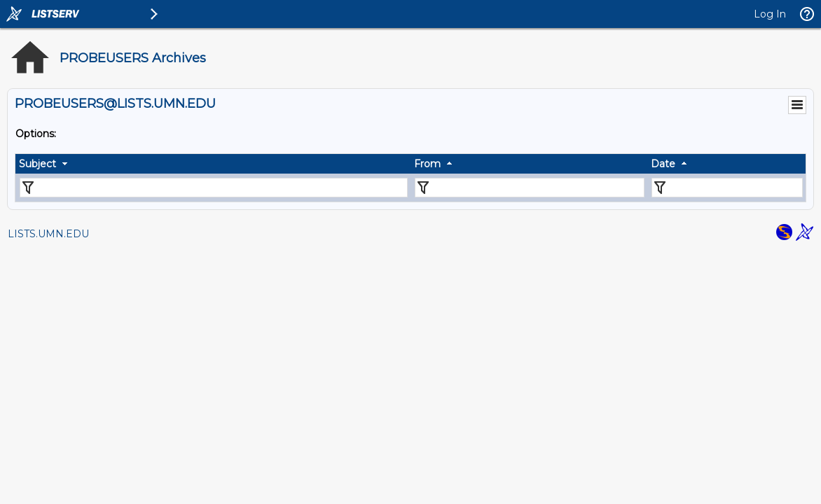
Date (663, 164)
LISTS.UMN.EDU (48, 234)
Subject (37, 164)
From (427, 164)
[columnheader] (213, 164)
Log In (770, 14)
